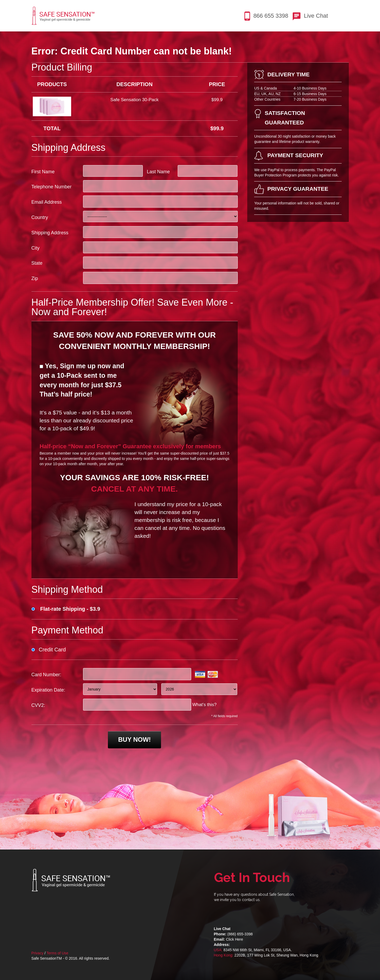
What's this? (204, 705)
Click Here (234, 939)
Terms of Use (57, 953)
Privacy (38, 953)
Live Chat (316, 16)
